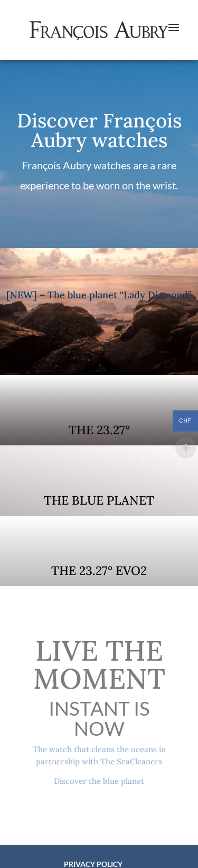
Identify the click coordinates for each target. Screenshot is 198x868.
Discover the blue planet (99, 781)
